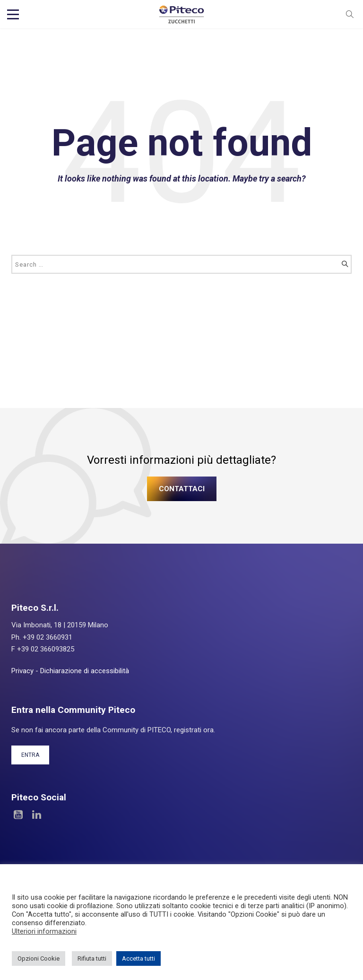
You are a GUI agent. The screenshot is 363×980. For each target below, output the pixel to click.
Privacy (22, 671)
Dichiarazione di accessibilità (85, 671)
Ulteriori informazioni (44, 931)
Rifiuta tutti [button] (92, 958)
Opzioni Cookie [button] (39, 958)
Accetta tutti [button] (138, 958)
